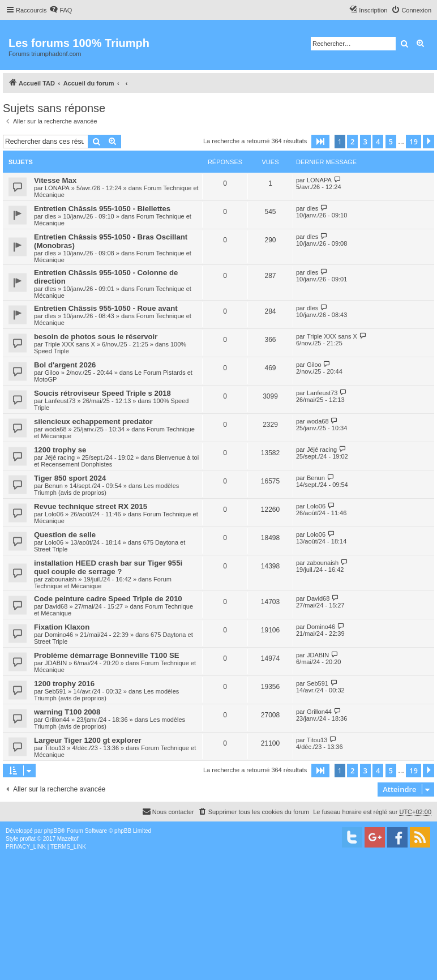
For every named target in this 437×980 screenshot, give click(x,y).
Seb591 (55, 691)
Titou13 (55, 748)
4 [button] (378, 142)
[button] (320, 142)
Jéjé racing (60, 457)
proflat (28, 839)
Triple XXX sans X (70, 344)
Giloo (52, 373)
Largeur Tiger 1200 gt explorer (88, 740)
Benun (54, 486)
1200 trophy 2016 (64, 684)
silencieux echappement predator (93, 421)
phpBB (53, 831)
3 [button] (365, 142)
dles (50, 216)
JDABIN (56, 663)
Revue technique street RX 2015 (91, 506)
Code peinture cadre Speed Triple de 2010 (108, 599)
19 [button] (414, 142)
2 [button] (352, 142)
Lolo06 (54, 514)
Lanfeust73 (60, 401)
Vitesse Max (55, 180)
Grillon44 (57, 720)
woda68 (56, 429)
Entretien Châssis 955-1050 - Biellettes (102, 209)
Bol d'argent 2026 (65, 365)
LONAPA (57, 188)
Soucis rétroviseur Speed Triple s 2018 (102, 393)
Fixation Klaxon (62, 627)
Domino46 (59, 635)
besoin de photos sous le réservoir (96, 337)
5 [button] (391, 142)
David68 (56, 606)
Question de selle (65, 535)
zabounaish (61, 579)
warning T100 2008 (67, 712)
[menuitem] (61, 10)
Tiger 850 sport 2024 (70, 478)
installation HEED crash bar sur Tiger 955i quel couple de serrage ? (108, 567)
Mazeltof (68, 839)
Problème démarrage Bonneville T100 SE (107, 655)
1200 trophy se (60, 450)
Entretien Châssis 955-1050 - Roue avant (106, 308)
